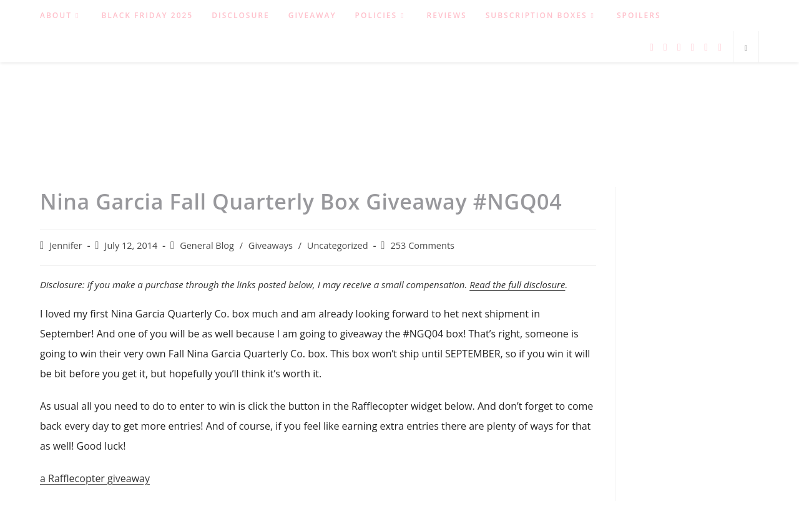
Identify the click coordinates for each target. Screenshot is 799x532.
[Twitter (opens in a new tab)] (652, 47)
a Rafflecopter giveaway (95, 478)
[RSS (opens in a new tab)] (706, 47)
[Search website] (746, 48)
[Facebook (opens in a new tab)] (665, 47)
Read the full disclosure (517, 284)
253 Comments (423, 245)
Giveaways (271, 245)
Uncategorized (338, 245)
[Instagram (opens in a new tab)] (692, 47)
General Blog (207, 245)
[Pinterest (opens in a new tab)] (679, 47)
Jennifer (66, 245)
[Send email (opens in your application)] (720, 47)
